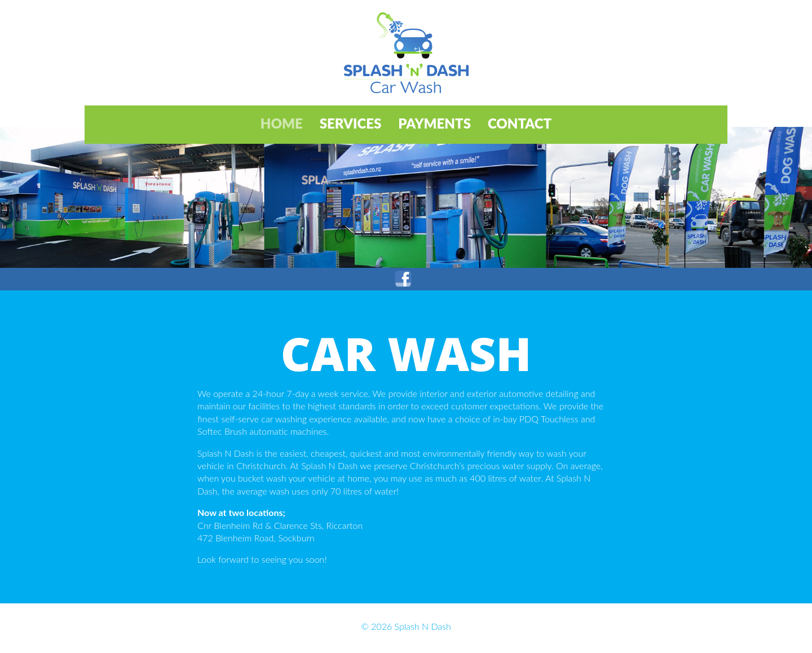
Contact (520, 123)
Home (282, 123)
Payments (434, 123)
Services (351, 123)
